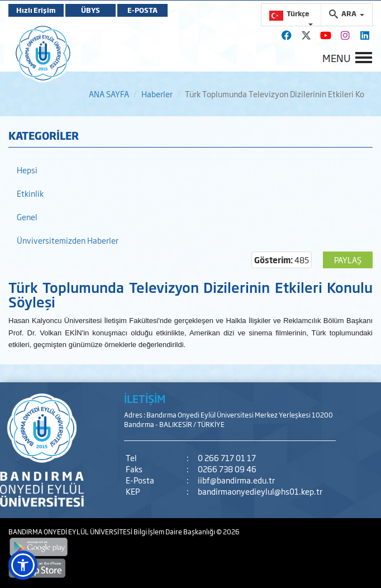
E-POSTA (142, 10)
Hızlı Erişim (36, 10)
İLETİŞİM (145, 399)
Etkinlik (30, 193)
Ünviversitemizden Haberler (68, 240)
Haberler (157, 94)
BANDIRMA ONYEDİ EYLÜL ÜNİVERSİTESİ (71, 532)
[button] (23, 565)
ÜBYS (91, 10)
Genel (27, 217)
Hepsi (27, 170)
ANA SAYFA (109, 94)
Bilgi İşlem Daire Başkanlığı (175, 532)
